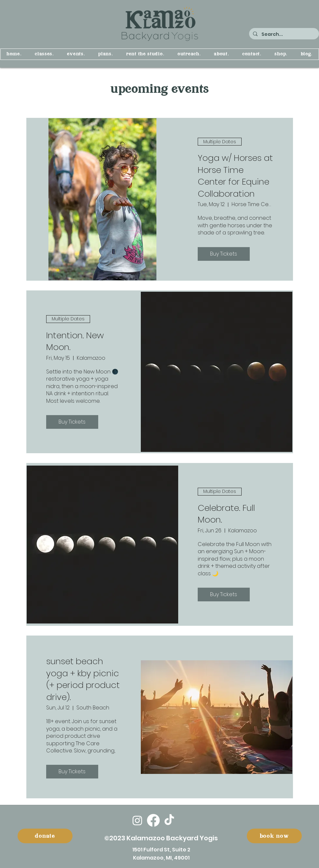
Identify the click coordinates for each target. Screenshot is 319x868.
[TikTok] (169, 820)
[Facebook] (153, 820)
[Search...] (283, 34)
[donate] (45, 836)
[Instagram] (137, 820)
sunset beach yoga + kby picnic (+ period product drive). (83, 679)
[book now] (274, 836)
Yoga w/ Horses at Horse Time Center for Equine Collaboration (235, 176)
